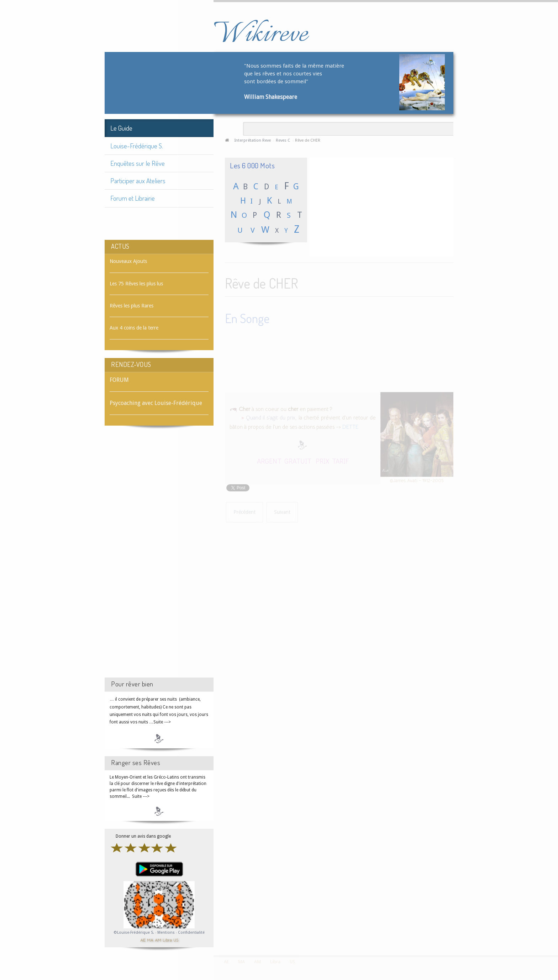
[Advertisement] (159, 558)
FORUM (119, 380)
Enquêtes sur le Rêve (138, 163)
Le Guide (121, 128)
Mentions (167, 932)
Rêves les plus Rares (131, 306)
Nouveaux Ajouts (128, 261)
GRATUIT (298, 460)
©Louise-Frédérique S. (134, 932)
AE (143, 940)
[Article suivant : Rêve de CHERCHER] (282, 511)
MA (150, 940)
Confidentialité (191, 932)
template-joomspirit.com (556, 928)
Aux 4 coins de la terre (134, 328)
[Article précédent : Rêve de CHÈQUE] (244, 511)
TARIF (340, 460)
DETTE (350, 426)
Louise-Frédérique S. (137, 146)
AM (158, 940)
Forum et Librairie (133, 198)
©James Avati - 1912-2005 (417, 480)
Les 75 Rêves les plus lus (136, 284)
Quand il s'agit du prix (271, 417)
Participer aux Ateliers (138, 181)
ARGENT (269, 460)
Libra (167, 940)
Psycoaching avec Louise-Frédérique (156, 403)
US (176, 940)
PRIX (322, 460)
